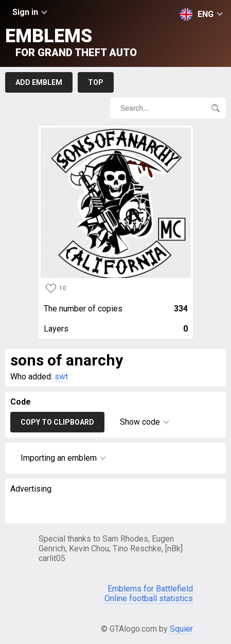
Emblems (71, 42)
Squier (181, 629)
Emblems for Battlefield (150, 589)
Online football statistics (149, 598)
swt (61, 377)
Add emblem (39, 82)
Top (96, 82)
